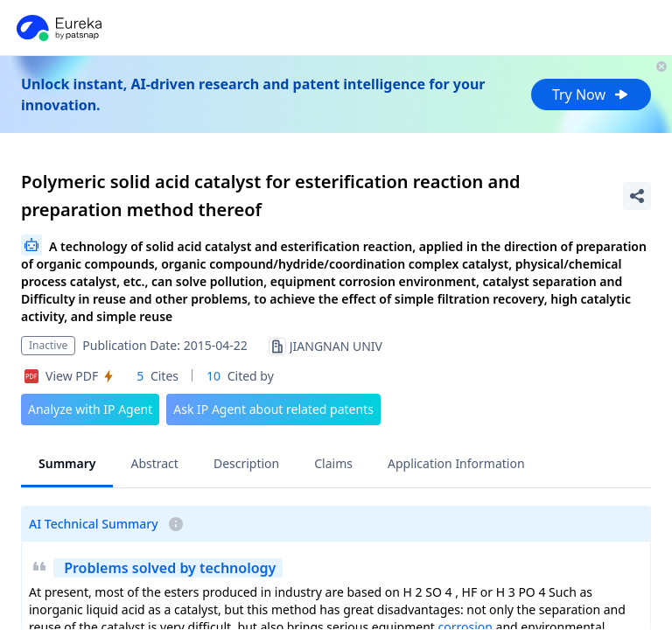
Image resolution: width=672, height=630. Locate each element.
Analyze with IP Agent (90, 409)
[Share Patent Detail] (637, 196)
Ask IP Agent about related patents (273, 409)
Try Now (591, 94)
